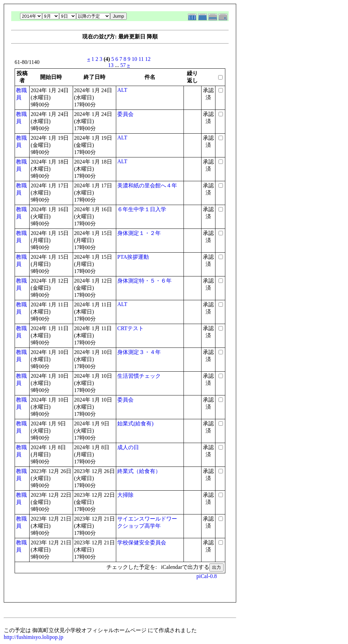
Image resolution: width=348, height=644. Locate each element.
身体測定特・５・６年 (144, 281)
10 (135, 59)
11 (141, 59)
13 (111, 65)
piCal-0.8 (207, 576)
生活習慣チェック (139, 376)
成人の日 (128, 447)
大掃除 (125, 495)
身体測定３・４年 (139, 352)
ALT (122, 90)
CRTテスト (130, 328)
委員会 (125, 114)
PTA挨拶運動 (133, 257)
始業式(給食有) (135, 423)
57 (123, 65)
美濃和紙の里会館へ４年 (147, 185)
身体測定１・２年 (139, 233)
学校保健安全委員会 (142, 543)
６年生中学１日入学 (142, 209)
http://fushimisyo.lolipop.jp (33, 637)
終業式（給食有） (139, 471)
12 (148, 59)
